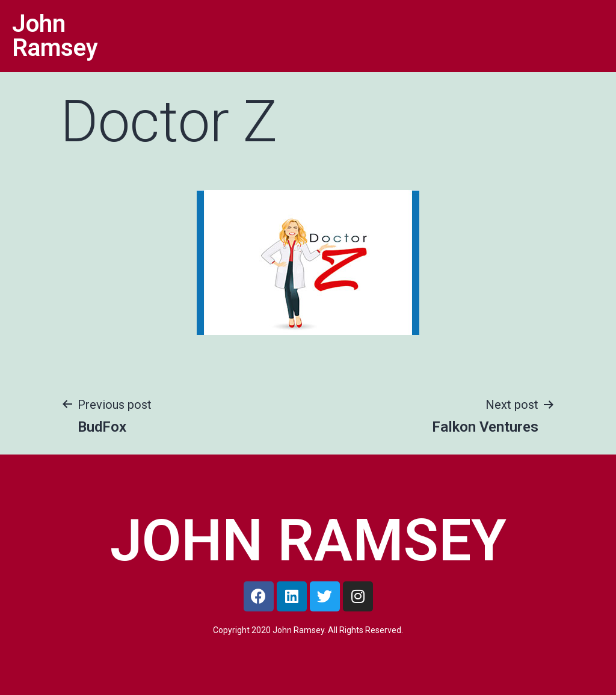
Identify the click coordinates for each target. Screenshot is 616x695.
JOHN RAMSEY (308, 540)
